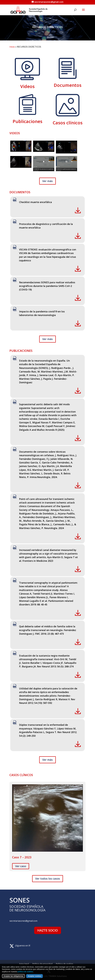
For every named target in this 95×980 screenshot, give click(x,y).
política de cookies (25, 972)
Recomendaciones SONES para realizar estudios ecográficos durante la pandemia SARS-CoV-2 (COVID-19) (47, 286)
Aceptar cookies (34, 976)
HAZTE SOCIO (48, 930)
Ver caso (21, 866)
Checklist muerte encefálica (35, 202)
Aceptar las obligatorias (13, 976)
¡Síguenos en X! (23, 946)
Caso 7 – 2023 (22, 857)
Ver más (47, 181)
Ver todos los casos (48, 879)
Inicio (12, 47)
